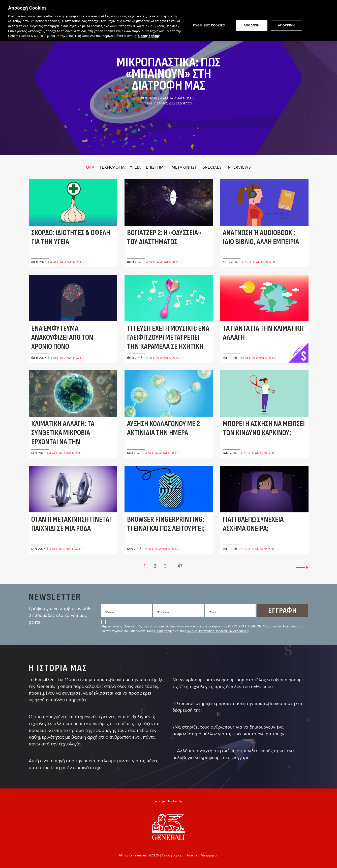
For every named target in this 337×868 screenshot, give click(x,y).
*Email (213, 612)
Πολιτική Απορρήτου (202, 855)
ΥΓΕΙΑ (135, 167)
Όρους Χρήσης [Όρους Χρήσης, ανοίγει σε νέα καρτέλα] (149, 34)
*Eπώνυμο (163, 612)
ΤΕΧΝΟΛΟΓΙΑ (112, 167)
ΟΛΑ (90, 167)
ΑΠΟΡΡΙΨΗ (286, 24)
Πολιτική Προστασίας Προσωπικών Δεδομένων (217, 631)
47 (180, 566)
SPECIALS (212, 167)
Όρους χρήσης (164, 631)
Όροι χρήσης (173, 855)
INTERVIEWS (239, 167)
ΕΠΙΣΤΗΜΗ (156, 167)
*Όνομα (110, 612)
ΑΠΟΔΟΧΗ (251, 24)
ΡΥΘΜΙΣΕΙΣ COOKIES (209, 24)
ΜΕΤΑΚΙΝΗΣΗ (185, 167)
